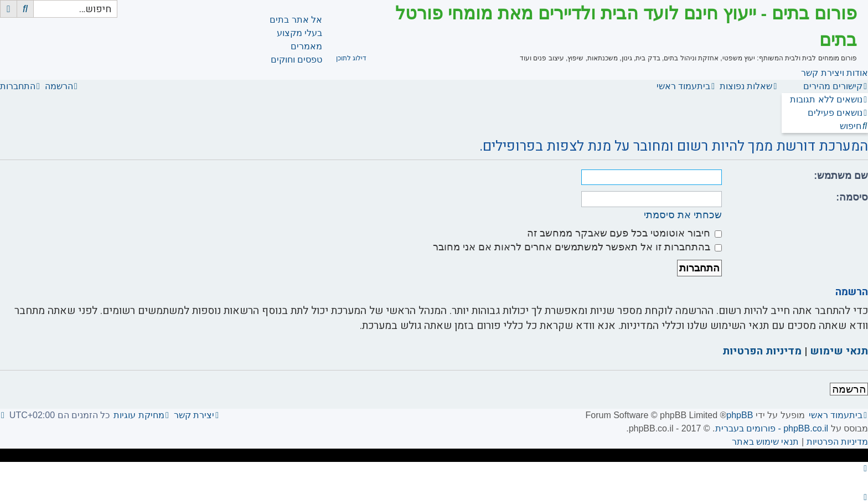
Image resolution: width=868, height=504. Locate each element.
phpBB (740, 415)
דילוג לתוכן (351, 58)
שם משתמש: (841, 176)
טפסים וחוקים (296, 60)
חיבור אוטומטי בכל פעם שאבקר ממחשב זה (624, 233)
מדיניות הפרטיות (762, 351)
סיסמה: (852, 197)
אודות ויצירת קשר (835, 73)
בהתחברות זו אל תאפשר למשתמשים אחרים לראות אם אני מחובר (577, 247)
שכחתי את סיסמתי (683, 215)
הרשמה (849, 389)
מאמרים (306, 46)
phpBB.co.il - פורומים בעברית (772, 428)
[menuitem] (829, 99)
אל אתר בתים (296, 20)
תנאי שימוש (839, 351)
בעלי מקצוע (299, 33)
